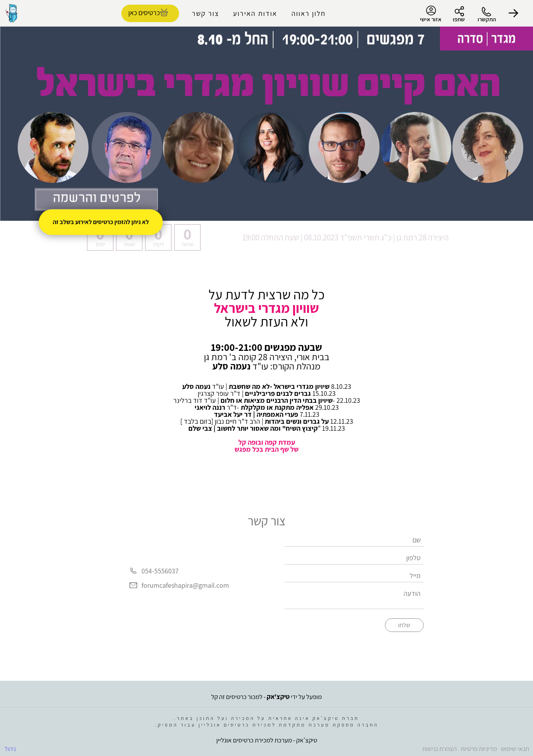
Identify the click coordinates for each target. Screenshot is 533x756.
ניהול (10, 749)
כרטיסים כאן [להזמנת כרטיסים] (144, 13)
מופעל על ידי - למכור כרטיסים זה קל (266, 697)
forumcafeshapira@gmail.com (185, 586)
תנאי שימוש (515, 749)
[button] (514, 13)
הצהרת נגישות (439, 749)
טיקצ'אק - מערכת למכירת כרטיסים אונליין (267, 740)
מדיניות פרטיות (479, 749)
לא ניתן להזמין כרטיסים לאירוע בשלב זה (101, 222)
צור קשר (205, 13)
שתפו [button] (459, 19)
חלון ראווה (309, 13)
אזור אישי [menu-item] (431, 14)
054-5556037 (160, 571)
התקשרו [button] (487, 19)
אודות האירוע (255, 13)
